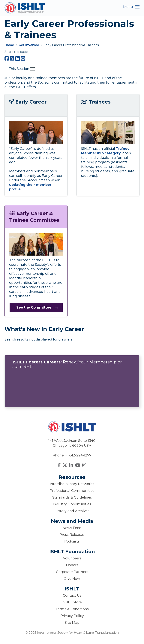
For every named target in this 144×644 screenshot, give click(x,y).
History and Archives (72, 511)
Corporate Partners (72, 572)
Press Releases (72, 535)
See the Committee (34, 307)
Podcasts (72, 541)
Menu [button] (131, 7)
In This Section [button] (20, 69)
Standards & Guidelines (72, 497)
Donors (72, 565)
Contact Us (72, 596)
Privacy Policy (72, 616)
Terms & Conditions (72, 609)
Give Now (72, 579)
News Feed (72, 528)
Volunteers (72, 558)
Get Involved (29, 45)
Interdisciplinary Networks (72, 484)
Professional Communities (72, 491)
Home (10, 45)
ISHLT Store (72, 602)
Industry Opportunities (72, 504)
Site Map (72, 623)
